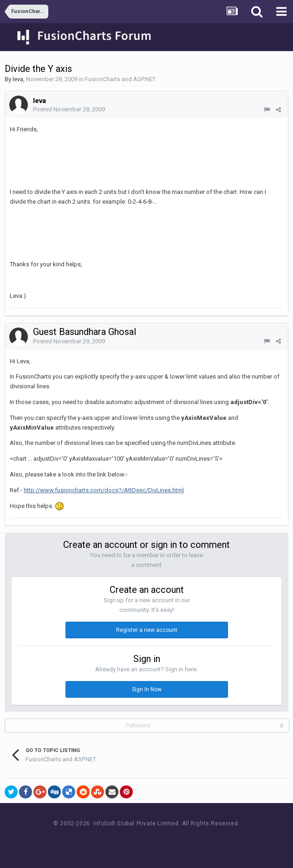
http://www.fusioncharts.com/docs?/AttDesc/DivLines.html (104, 490)
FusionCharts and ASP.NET (120, 79)
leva (18, 79)
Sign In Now (147, 689)
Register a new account (147, 630)
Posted (69, 109)
